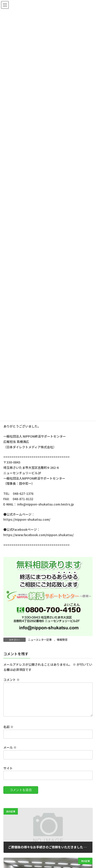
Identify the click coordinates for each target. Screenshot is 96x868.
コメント (11, 680)
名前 (8, 732)
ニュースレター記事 (40, 639)
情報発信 (62, 639)
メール (10, 753)
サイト (8, 773)
